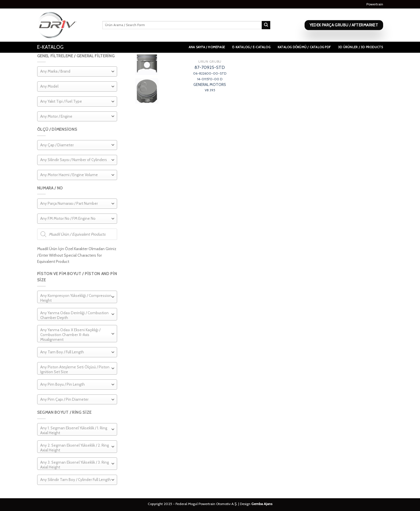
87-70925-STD (210, 79)
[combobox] (77, 71)
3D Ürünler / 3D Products (360, 47)
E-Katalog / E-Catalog (251, 47)
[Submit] (266, 25)
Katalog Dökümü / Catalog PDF (304, 47)
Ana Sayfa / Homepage (207, 47)
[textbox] (55, 71)
